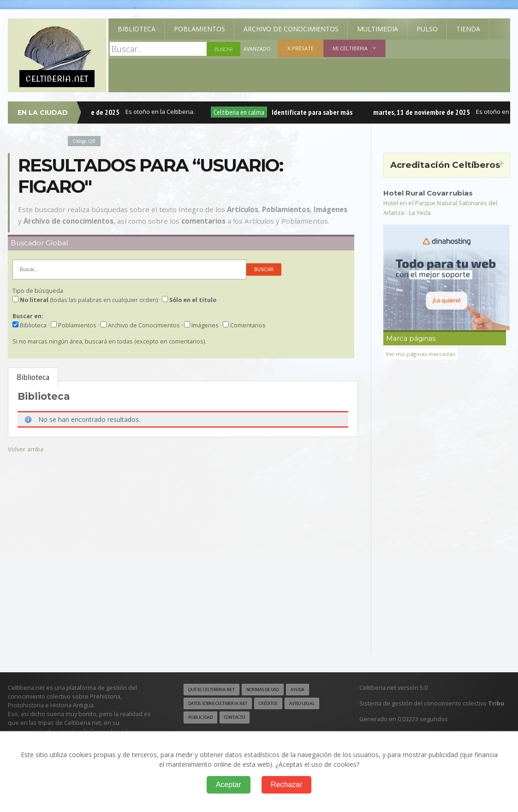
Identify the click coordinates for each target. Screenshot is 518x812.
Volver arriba (27, 449)
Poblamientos (199, 29)
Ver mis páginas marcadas (422, 354)
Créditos (281, 704)
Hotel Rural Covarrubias (432, 193)
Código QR (86, 141)
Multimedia (378, 29)
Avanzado (257, 49)
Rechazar (286, 785)
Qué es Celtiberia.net (215, 689)
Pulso (427, 29)
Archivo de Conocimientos (291, 29)
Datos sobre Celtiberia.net (223, 704)
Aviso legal (203, 718)
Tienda (468, 29)
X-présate (301, 48)
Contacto (281, 718)
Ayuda (313, 689)
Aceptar (229, 785)
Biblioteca (137, 29)
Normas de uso (274, 689)
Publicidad (243, 718)
